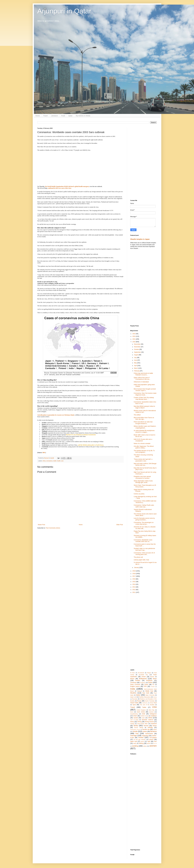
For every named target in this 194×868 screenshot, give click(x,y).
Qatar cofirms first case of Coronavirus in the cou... (142, 378)
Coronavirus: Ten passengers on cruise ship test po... (144, 523)
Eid (153, 685)
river (155, 741)
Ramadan (135, 699)
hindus (155, 726)
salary (135, 743)
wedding (135, 746)
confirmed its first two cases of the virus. (60, 188)
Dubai (146, 685)
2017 (134, 576)
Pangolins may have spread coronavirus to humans (142, 477)
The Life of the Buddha (147, 705)
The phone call (138, 557)
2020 (134, 342)
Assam (144, 677)
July (136, 358)
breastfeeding (134, 714)
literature (153, 731)
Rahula (155, 697)
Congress (143, 683)
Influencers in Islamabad (141, 382)
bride (144, 714)
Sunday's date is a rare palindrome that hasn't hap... (144, 549)
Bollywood (143, 679)
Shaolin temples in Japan (140, 239)
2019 (134, 571)
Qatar (70, 116)
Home (38, 116)
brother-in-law (144, 716)
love (137, 733)
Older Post (120, 525)
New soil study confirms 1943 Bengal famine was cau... (145, 464)
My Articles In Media (83, 116)
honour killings (139, 727)
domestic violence (147, 720)
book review (141, 712)
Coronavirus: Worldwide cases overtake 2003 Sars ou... (143, 541)
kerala (135, 731)
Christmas (133, 683)
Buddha (138, 681)
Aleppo (149, 673)
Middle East (149, 691)
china (44, 461)
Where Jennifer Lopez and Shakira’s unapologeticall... (145, 427)
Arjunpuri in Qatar (64, 11)
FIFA (145, 686)
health (59, 461)
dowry (132, 722)
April (136, 366)
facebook (154, 724)
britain (135, 716)
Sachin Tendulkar (150, 701)
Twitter (144, 707)
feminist (146, 726)
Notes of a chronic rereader (142, 444)
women (153, 746)
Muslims (133, 693)
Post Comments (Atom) (53, 528)
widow (145, 746)
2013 (134, 587)
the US (155, 743)
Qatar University (150, 695)
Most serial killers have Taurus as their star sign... (144, 418)
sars (62, 461)
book (132, 712)
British (155, 679)
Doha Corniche (135, 685)
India (133, 689)
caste (143, 718)
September (138, 352)
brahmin (151, 712)
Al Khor (133, 673)
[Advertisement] (143, 162)
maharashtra (149, 734)
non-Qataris (153, 738)
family (136, 726)
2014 (134, 584)
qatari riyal (134, 741)
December (137, 344)
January (137, 568)
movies (141, 737)
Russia (139, 701)
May (136, 363)
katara (155, 729)
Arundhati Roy (143, 675)
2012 (134, 590)
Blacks (132, 679)
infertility (150, 727)
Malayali (140, 691)
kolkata (145, 732)
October (137, 349)
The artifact (137, 415)
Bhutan (152, 677)
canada (136, 718)
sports (148, 743)
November (137, 347)
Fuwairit (153, 687)
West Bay (152, 710)
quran (142, 741)
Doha (150, 682)
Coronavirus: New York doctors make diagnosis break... (145, 394)
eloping (132, 724)
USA (154, 707)
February (137, 371)
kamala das (146, 729)
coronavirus (49, 461)
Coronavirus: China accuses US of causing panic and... (144, 554)
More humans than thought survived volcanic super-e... (145, 390)
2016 (134, 579)
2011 (134, 592)
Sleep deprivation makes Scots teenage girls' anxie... (143, 482)
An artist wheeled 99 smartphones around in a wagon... (144, 431)
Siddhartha (145, 703)
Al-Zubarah (141, 673)
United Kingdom (141, 710)
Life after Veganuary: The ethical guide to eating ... (144, 447)
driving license (149, 722)
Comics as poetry (139, 494)
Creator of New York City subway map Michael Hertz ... (144, 398)
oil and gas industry (139, 740)
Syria (134, 705)
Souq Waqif (153, 703)
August (136, 355)
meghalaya (145, 736)
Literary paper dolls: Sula (141, 560)
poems (151, 740)
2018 (134, 574)
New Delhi (146, 693)
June (136, 360)
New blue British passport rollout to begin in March (144, 407)
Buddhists (149, 681)
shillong (141, 743)
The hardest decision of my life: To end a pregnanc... (144, 451)
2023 (134, 334)
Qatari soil (133, 697)
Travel (45, 116)
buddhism (154, 716)
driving (139, 722)
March (136, 368)
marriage (134, 736)
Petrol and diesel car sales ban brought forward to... (143, 423)
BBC (44, 453)
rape (149, 741)
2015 (134, 582)
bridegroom (153, 714)
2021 (134, 339)
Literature (54, 116)
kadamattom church (135, 730)
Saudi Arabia (134, 703)
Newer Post (41, 525)
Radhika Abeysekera (145, 697)
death (55, 461)
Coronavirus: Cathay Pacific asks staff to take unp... (144, 506)
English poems (135, 686)
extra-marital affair (142, 724)
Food (63, 116)
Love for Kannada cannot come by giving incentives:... (144, 519)
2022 (134, 336)
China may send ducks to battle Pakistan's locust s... (143, 374)
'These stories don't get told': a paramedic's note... (143, 460)
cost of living (134, 720)
